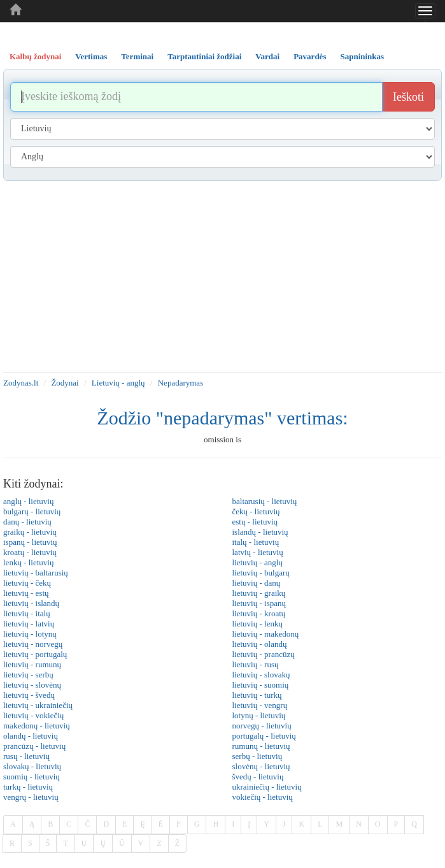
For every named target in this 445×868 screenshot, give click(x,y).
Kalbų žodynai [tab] (35, 56)
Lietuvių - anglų (118, 383)
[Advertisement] (222, 277)
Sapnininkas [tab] (362, 56)
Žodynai (65, 383)
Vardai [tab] (267, 56)
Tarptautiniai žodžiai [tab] (204, 56)
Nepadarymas (180, 383)
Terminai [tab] (137, 56)
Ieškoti (408, 97)
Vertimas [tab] (91, 56)
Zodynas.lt (21, 383)
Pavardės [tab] (310, 56)
